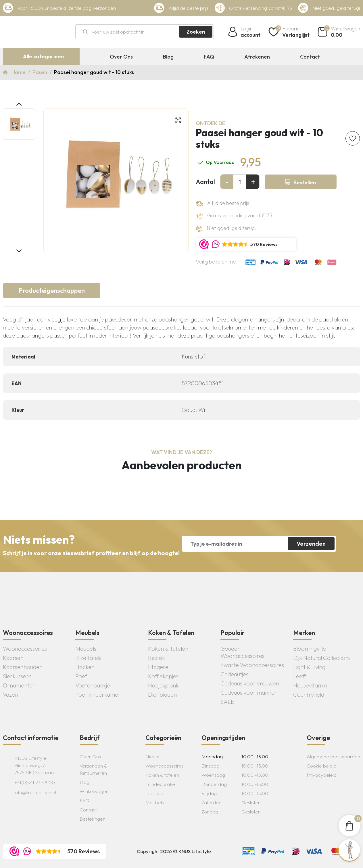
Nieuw (152, 756)
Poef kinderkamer (98, 694)
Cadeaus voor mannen (249, 692)
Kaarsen (13, 658)
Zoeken (196, 32)
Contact (310, 57)
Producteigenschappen (52, 290)
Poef (81, 676)
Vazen (10, 694)
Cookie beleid (321, 766)
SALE (227, 702)
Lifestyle (154, 793)
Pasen (40, 72)
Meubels (86, 649)
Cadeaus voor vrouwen (250, 683)
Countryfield (309, 694)
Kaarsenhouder (22, 667)
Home (19, 72)
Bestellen (305, 182)
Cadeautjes (234, 674)
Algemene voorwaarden (333, 756)
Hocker (85, 667)
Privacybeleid (322, 775)
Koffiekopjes (163, 676)
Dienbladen (162, 694)
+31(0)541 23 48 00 (35, 782)
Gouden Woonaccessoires (242, 652)
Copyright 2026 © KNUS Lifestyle (174, 851)
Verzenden (311, 544)
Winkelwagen (94, 791)
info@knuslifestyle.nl (35, 792)
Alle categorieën (43, 56)
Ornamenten (19, 685)
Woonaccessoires (25, 649)
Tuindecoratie (160, 784)
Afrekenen (257, 57)
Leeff (300, 676)
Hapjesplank (163, 685)
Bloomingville (310, 649)
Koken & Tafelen (168, 649)
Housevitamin (310, 685)
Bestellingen (93, 819)
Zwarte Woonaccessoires (252, 665)
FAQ (209, 57)
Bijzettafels (88, 658)
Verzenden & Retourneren (93, 769)
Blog (168, 57)
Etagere (158, 667)
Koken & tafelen (162, 775)
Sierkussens (17, 676)
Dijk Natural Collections (322, 658)
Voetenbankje (93, 685)
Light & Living (309, 667)
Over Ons (121, 57)
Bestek (156, 658)
